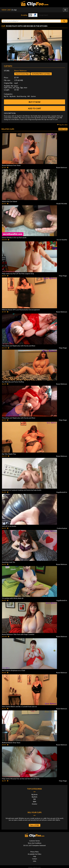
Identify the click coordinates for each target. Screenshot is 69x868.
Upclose (33, 96)
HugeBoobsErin (62, 492)
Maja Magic (63, 276)
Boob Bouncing (21, 96)
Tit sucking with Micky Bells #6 (13, 598)
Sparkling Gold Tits (9, 562)
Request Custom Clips (22, 74)
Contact (35, 859)
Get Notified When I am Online (41, 74)
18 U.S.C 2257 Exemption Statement (34, 845)
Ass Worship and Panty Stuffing (13, 382)
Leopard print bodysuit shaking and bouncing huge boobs (22, 490)
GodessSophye (62, 528)
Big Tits (6, 96)
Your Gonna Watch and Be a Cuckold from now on (19, 706)
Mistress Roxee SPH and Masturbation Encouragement (21, 310)
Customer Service (34, 841)
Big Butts (34, 797)
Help (35, 856)
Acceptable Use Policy (34, 854)
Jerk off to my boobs (9, 526)
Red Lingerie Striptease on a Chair (14, 670)
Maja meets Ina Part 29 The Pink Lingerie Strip (18, 274)
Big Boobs (13, 96)
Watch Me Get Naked (9, 201)
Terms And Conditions (35, 843)
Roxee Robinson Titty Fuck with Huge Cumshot (18, 634)
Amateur (34, 804)
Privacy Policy (34, 852)
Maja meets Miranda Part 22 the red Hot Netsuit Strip (21, 779)
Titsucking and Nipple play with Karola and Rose (19, 346)
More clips (63, 129)
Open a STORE (35, 825)
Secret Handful (62, 240)
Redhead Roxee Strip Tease (11, 743)
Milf (29, 96)
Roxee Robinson (20, 71)
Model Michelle (62, 204)
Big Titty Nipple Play (9, 454)
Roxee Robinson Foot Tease (11, 165)
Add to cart (35, 108)
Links (35, 861)
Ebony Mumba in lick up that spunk (14, 237)
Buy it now (35, 102)
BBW (35, 802)
